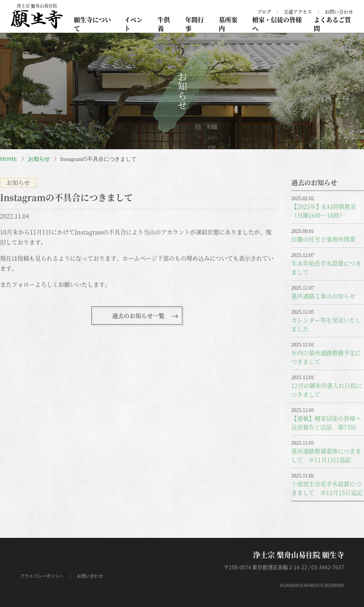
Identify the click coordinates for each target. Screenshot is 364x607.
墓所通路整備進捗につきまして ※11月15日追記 (326, 455)
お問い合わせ (339, 11)
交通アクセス (298, 11)
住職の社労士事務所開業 (323, 239)
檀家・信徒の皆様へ (277, 24)
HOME (9, 159)
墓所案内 (228, 24)
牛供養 (164, 24)
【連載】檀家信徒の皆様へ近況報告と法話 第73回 (326, 423)
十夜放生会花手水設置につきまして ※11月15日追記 (327, 488)
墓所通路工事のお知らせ (323, 296)
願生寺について (92, 24)
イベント (133, 24)
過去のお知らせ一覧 (138, 316)
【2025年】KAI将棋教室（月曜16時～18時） (324, 211)
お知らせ (39, 159)
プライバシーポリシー (42, 576)
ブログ (264, 11)
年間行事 (195, 24)
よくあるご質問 (332, 24)
